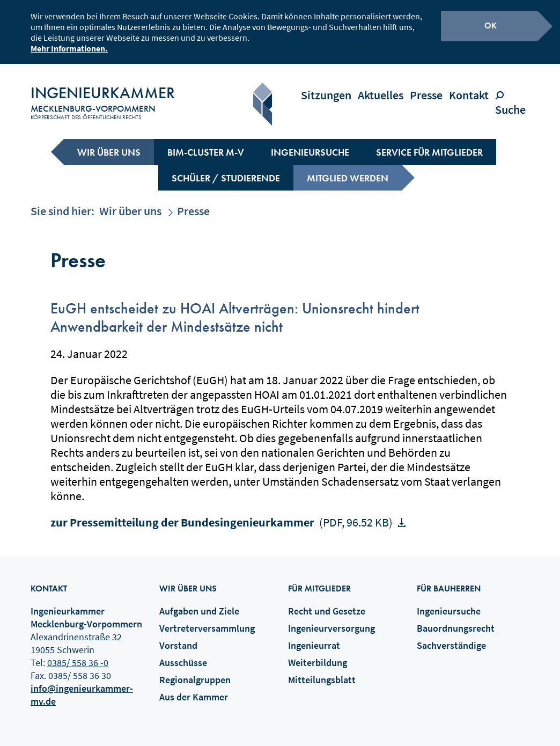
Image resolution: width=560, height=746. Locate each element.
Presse (426, 86)
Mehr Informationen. (69, 47)
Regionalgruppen (195, 671)
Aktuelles (381, 86)
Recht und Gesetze (327, 602)
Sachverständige (451, 636)
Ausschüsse (183, 653)
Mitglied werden (348, 169)
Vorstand (178, 636)
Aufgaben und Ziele (199, 602)
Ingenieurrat (314, 636)
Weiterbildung (318, 653)
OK (491, 24)
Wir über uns (109, 143)
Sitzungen (326, 86)
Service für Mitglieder (429, 143)
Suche (513, 93)
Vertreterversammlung (207, 619)
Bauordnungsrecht (456, 619)
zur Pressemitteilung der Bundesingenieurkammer (223, 513)
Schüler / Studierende (226, 169)
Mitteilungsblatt (322, 671)
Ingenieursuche (310, 143)
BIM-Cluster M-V (206, 143)
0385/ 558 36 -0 (78, 653)
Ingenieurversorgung (331, 619)
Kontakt (469, 86)
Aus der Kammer (194, 688)
